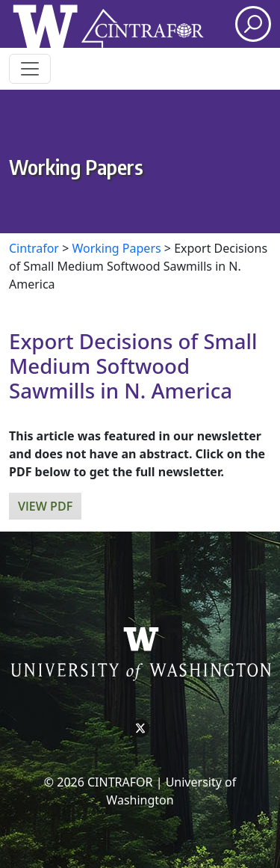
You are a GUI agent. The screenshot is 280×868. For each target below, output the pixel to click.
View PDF (45, 506)
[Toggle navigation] (30, 69)
